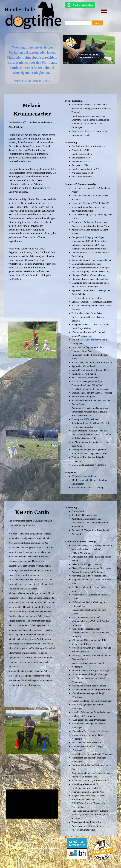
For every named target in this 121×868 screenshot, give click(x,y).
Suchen (97, 23)
